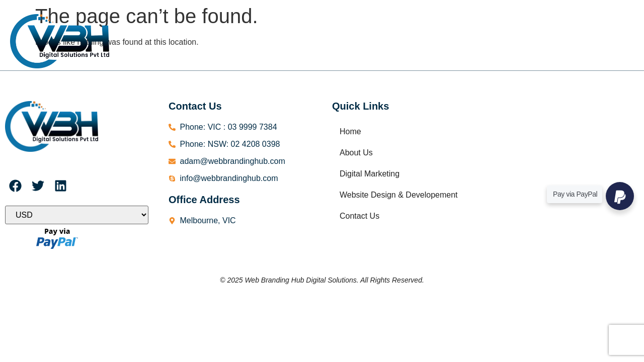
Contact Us (332, 55)
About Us (238, 29)
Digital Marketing (308, 29)
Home (188, 29)
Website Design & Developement (423, 29)
